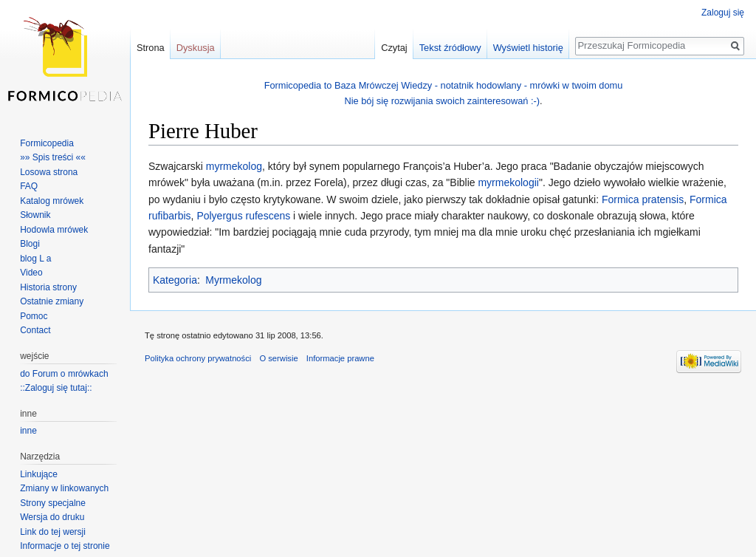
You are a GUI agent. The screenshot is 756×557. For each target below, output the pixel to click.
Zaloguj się (723, 13)
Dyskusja (196, 48)
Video (31, 273)
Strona (151, 48)
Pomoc (34, 316)
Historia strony (48, 287)
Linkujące (39, 474)
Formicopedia (47, 143)
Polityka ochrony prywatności (198, 358)
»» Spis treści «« (53, 157)
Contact (35, 330)
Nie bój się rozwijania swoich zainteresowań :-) (442, 101)
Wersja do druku (52, 517)
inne (28, 431)
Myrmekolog (233, 280)
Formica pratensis (643, 199)
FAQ (29, 186)
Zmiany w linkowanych (64, 488)
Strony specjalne (53, 503)
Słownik (35, 215)
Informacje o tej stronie (65, 546)
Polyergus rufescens (243, 216)
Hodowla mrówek (54, 230)
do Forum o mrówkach (64, 374)
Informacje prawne (340, 358)
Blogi (30, 244)
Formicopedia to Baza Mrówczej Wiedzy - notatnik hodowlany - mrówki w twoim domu (444, 85)
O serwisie (278, 358)
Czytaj (394, 48)
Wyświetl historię (528, 48)
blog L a (35, 259)
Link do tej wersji (53, 532)
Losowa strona (49, 172)
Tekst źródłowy (450, 48)
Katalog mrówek (52, 201)
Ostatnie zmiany (52, 301)
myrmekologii (508, 182)
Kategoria (175, 280)
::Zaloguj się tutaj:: (56, 388)
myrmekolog (234, 166)
